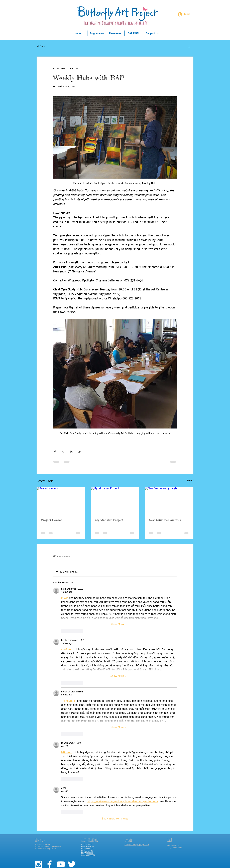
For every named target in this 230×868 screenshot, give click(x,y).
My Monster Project (109, 520)
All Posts (41, 46)
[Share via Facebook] (55, 452)
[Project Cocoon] (61, 501)
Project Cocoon (52, 520)
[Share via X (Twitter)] (63, 452)
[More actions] (175, 69)
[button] (189, 47)
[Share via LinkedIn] (71, 452)
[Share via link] (79, 452)
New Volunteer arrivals (165, 520)
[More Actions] (175, 591)
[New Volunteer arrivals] (169, 501)
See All (190, 481)
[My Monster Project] (115, 501)
